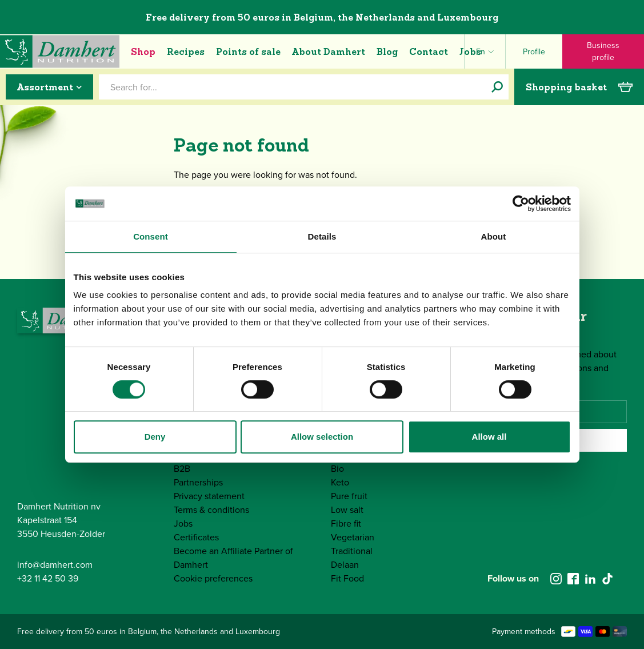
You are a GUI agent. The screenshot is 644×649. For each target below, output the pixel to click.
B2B (182, 469)
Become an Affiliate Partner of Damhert (233, 558)
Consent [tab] (151, 236)
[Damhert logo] (60, 51)
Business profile (603, 51)
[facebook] (573, 579)
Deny (155, 437)
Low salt (347, 510)
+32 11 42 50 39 (48, 578)
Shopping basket (579, 87)
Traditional (352, 551)
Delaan (345, 565)
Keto (340, 482)
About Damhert (329, 51)
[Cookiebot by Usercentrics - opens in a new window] (521, 204)
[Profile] (534, 51)
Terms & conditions (211, 510)
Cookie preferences (213, 578)
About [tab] (494, 236)
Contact (429, 51)
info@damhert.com (55, 565)
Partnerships (198, 482)
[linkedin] (590, 579)
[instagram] (556, 579)
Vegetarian (353, 537)
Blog (387, 51)
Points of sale (248, 51)
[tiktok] (607, 579)
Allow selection (322, 437)
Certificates (196, 537)
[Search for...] (497, 87)
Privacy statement (209, 496)
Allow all (489, 437)
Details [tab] (322, 236)
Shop (143, 51)
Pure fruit (349, 496)
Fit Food (347, 578)
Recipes (186, 51)
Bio (337, 469)
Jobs (470, 51)
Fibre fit (346, 523)
